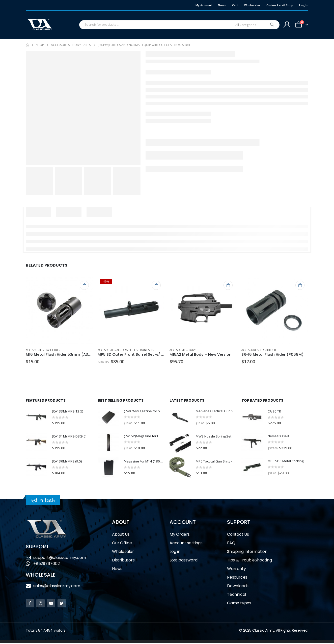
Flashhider (52, 350)
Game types (239, 604)
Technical (236, 595)
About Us (121, 535)
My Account (204, 5)
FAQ (231, 544)
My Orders (180, 535)
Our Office (122, 544)
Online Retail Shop (280, 5)
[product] (59, 310)
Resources (237, 578)
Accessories (34, 350)
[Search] (272, 25)
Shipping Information (247, 552)
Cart (235, 5)
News (222, 5)
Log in (175, 552)
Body (192, 350)
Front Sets (146, 350)
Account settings (186, 544)
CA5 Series (130, 350)
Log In (304, 5)
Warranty (236, 569)
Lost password (183, 561)
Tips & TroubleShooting (249, 561)
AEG (119, 350)
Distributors (123, 561)
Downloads (238, 587)
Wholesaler (252, 5)
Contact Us (238, 535)
